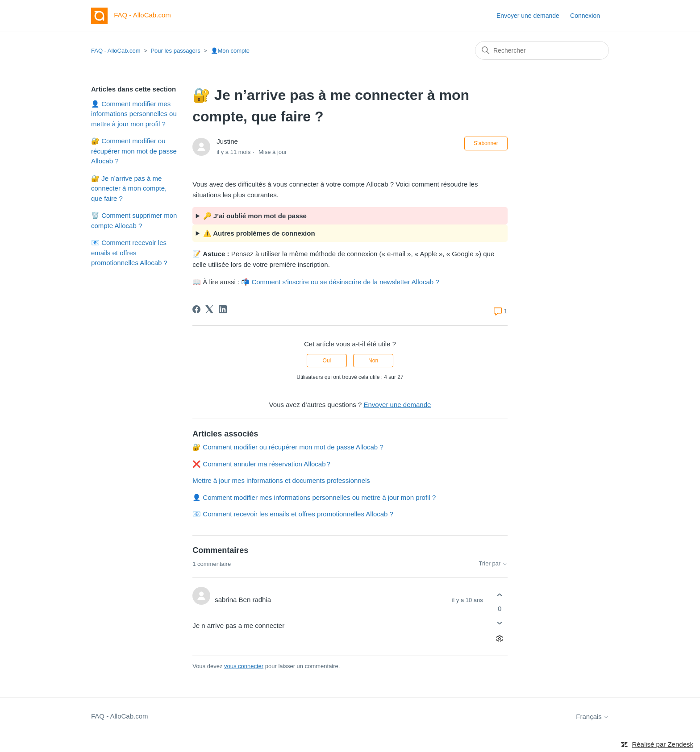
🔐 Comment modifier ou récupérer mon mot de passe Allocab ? (134, 151)
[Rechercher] (542, 50)
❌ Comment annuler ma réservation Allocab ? (261, 464)
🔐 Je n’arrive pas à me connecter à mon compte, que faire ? (129, 188)
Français (592, 717)
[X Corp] (209, 309)
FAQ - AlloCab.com (116, 51)
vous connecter (244, 666)
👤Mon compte (230, 51)
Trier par (493, 564)
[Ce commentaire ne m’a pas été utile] (500, 623)
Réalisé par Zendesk (662, 744)
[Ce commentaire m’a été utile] (500, 595)
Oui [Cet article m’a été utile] (327, 361)
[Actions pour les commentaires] (500, 639)
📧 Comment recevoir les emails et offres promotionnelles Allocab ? (129, 253)
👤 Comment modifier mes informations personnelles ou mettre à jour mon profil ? (134, 114)
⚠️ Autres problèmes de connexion (259, 233)
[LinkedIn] (223, 309)
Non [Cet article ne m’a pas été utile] (373, 361)
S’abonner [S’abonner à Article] (486, 143)
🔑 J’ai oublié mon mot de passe (255, 216)
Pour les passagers (175, 51)
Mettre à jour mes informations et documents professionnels (281, 480)
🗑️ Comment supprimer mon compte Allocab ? (134, 220)
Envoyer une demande (528, 16)
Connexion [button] (585, 16)
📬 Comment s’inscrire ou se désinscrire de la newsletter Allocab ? (340, 282)
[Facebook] (196, 309)
